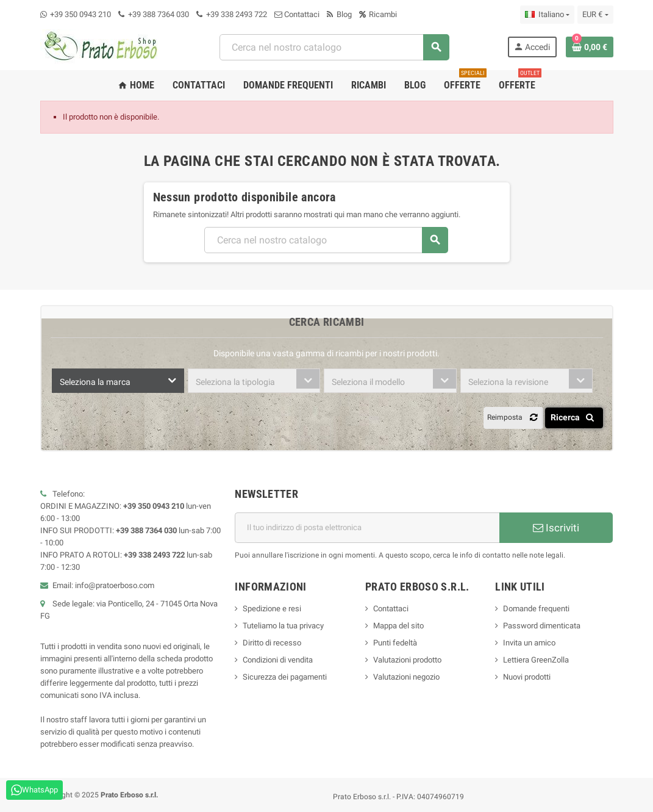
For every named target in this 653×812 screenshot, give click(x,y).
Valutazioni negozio (406, 677)
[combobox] (118, 381)
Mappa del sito (398, 626)
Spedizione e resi (272, 609)
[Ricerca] (334, 47)
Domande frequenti (536, 609)
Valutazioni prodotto (407, 660)
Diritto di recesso (272, 643)
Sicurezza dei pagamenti (285, 677)
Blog (339, 14)
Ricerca (575, 417)
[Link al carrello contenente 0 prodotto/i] (590, 47)
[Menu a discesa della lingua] (547, 15)
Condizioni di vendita (278, 660)
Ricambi (378, 14)
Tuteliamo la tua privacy (283, 626)
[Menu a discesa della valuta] (595, 15)
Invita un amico (529, 643)
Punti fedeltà (395, 643)
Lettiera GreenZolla (536, 660)
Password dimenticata (542, 626)
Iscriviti (556, 528)
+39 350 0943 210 (80, 14)
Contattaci (297, 14)
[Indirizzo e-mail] (367, 528)
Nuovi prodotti (527, 677)
